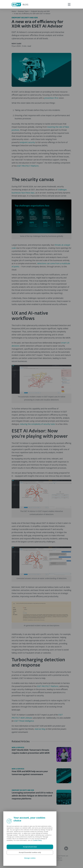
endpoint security (27, 143)
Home (14, 11)
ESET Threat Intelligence (24, 721)
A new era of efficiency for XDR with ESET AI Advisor (32, 14)
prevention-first (51, 98)
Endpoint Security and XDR (40, 11)
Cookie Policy (37, 840)
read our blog (40, 729)
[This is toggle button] (69, 4)
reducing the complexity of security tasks (37, 424)
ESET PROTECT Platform (28, 166)
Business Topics (23, 11)
